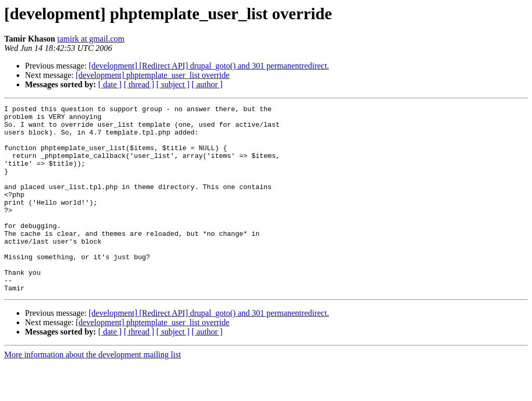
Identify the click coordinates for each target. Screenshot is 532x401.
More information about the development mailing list (92, 392)
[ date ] (110, 84)
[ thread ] (139, 84)
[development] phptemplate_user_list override (153, 75)
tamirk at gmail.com (91, 39)
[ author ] (207, 84)
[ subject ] (173, 84)
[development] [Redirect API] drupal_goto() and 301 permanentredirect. (209, 66)
